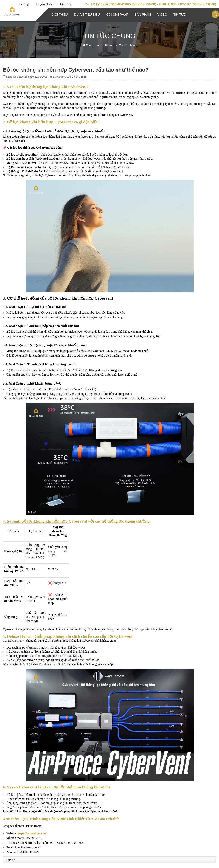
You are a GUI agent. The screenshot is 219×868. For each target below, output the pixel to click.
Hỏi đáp (23, 4)
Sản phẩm (143, 15)
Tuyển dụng (45, 4)
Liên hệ (66, 4)
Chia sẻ (10, 860)
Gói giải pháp (117, 15)
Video (162, 15)
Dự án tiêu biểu (87, 15)
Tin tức (180, 15)
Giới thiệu (60, 15)
